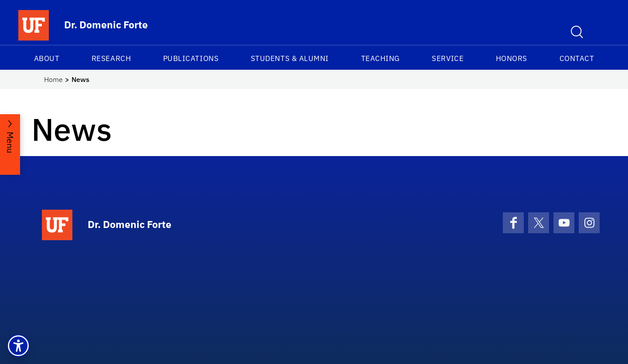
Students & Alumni (290, 58)
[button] (18, 346)
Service (448, 58)
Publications (191, 58)
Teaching (381, 58)
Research (111, 58)
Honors (512, 58)
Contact (577, 58)
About (47, 58)
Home (53, 79)
